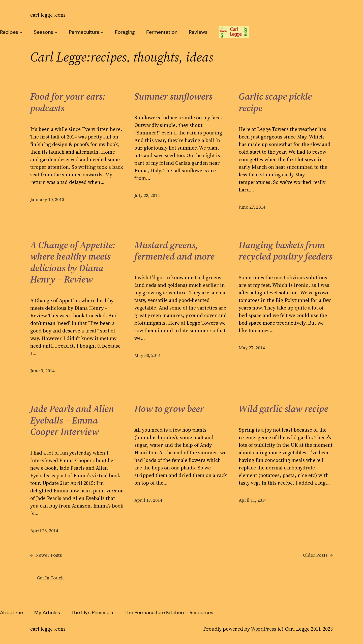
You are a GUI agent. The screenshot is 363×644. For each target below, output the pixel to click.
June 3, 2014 (42, 371)
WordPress (264, 629)
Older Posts (318, 555)
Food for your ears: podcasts (68, 102)
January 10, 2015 (47, 199)
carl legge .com (48, 15)
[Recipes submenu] (21, 32)
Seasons (43, 32)
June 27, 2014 (252, 207)
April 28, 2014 (44, 531)
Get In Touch (50, 578)
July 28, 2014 (147, 195)
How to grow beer (169, 409)
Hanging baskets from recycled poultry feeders (286, 251)
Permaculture (84, 32)
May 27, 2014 (252, 348)
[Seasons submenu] (56, 32)
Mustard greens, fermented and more (174, 251)
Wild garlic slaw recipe (283, 409)
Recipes (9, 32)
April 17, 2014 (148, 500)
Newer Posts (46, 555)
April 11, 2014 (253, 500)
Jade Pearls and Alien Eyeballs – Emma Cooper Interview (72, 420)
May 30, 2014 (147, 355)
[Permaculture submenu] (102, 32)
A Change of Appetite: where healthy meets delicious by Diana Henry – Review (73, 262)
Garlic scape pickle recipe (275, 102)
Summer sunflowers (173, 97)
